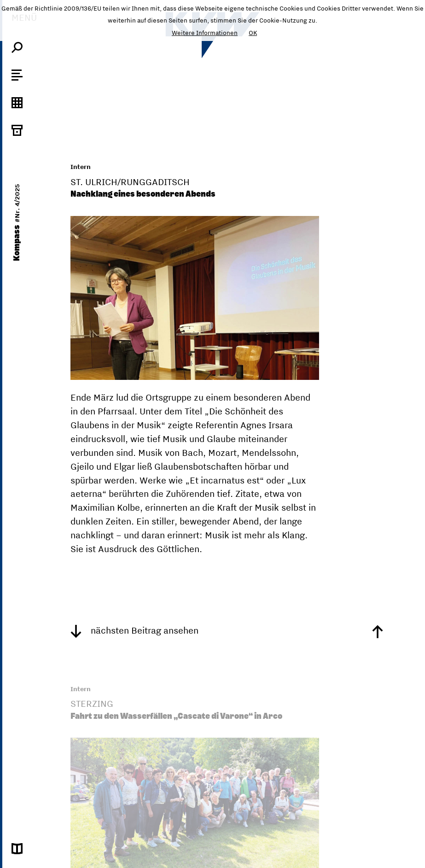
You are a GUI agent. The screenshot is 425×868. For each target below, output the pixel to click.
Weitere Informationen (205, 33)
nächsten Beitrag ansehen (134, 630)
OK (253, 33)
